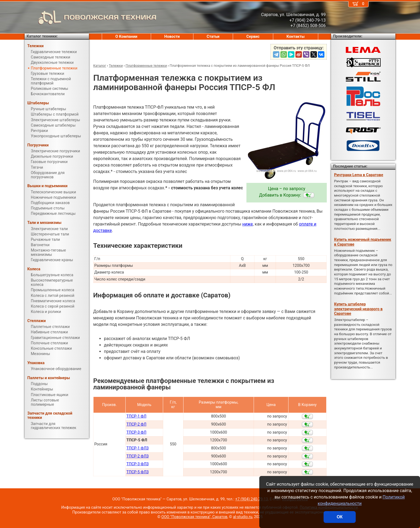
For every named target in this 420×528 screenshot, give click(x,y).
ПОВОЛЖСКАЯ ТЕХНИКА (91, 17)
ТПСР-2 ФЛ (136, 424)
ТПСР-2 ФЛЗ (138, 456)
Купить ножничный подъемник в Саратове (363, 242)
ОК (340, 517)
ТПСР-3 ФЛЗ (138, 464)
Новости (172, 37)
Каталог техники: (42, 36)
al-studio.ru (243, 517)
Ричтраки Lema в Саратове (359, 175)
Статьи (213, 37)
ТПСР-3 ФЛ (136, 432)
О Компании (126, 37)
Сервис (253, 37)
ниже (248, 224)
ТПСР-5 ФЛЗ (138, 472)
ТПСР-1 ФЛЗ (138, 448)
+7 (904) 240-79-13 (252, 499)
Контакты (296, 37)
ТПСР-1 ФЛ (136, 416)
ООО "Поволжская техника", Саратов (194, 517)
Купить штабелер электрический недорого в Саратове (358, 309)
